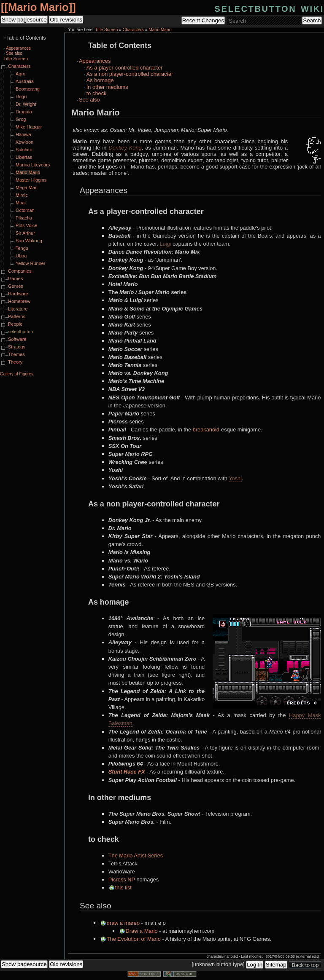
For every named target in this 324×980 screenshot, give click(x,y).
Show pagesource (24, 20)
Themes (16, 354)
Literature (18, 309)
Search (312, 20)
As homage (100, 80)
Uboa (21, 256)
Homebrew (19, 301)
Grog (21, 119)
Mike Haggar (29, 127)
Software (17, 339)
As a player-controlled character (125, 68)
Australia (25, 81)
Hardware (18, 294)
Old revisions (66, 20)
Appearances (95, 61)
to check (97, 93)
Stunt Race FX (127, 772)
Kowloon (24, 142)
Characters (133, 30)
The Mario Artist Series (136, 855)
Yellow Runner (31, 263)
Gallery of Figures (17, 374)
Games (15, 278)
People (15, 324)
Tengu (22, 248)
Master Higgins (31, 180)
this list (123, 888)
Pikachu (24, 218)
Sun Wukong (29, 241)
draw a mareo (123, 923)
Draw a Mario (142, 931)
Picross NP (122, 880)
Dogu (21, 96)
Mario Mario (38, 7)
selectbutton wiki (269, 8)
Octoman (25, 210)
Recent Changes (203, 20)
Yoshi (235, 478)
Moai (21, 203)
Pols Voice (26, 225)
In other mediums (107, 87)
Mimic (22, 195)
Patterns (17, 316)
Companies (20, 271)
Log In (255, 965)
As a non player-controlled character (130, 74)
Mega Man (27, 187)
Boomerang (28, 89)
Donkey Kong (125, 148)
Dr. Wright (26, 104)
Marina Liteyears (33, 165)
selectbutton (20, 332)
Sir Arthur (25, 233)
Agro (20, 74)
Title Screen (106, 30)
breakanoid (206, 430)
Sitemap (276, 965)
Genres (16, 286)
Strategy (17, 347)
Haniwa (23, 134)
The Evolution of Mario (134, 939)
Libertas (24, 157)
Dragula (24, 112)
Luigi (165, 244)
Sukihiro (24, 150)
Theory (15, 362)
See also (89, 100)
